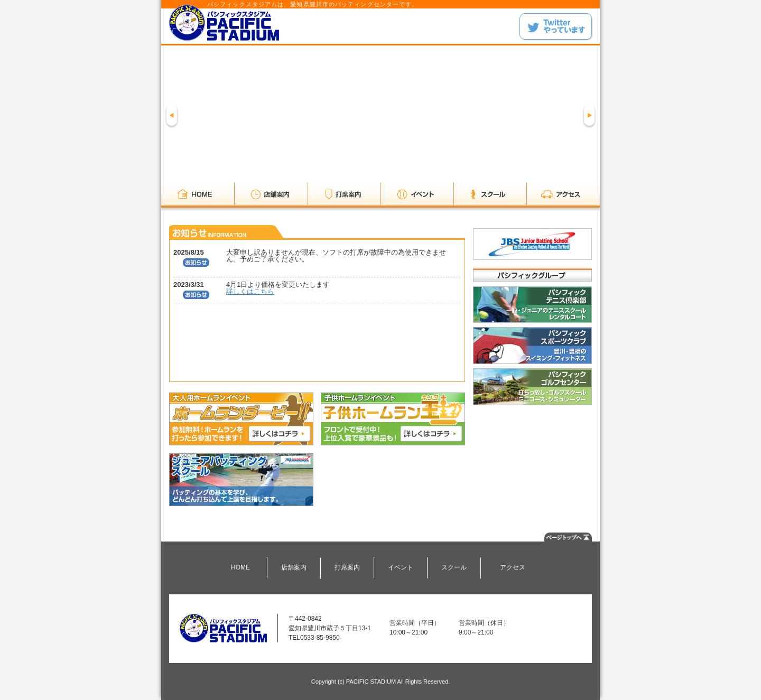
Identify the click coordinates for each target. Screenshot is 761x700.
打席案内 (347, 567)
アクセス (513, 567)
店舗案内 (294, 567)
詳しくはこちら (250, 291)
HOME (240, 567)
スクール (454, 567)
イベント (401, 567)
